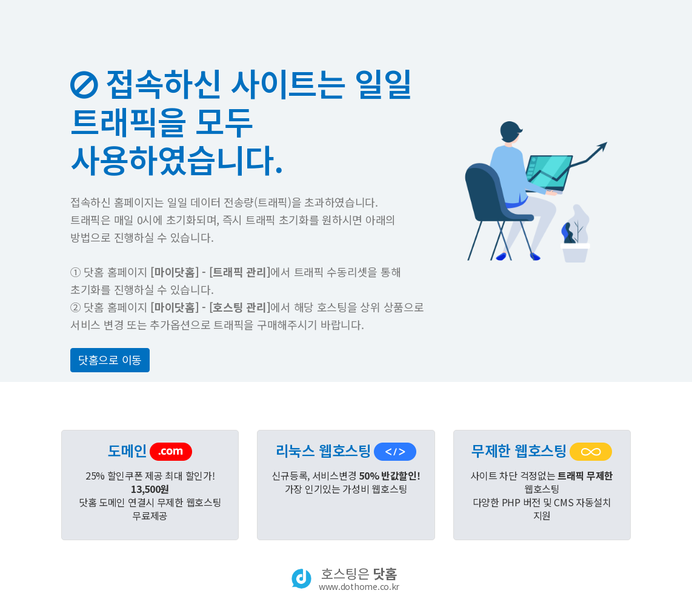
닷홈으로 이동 (110, 360)
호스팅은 (359, 578)
